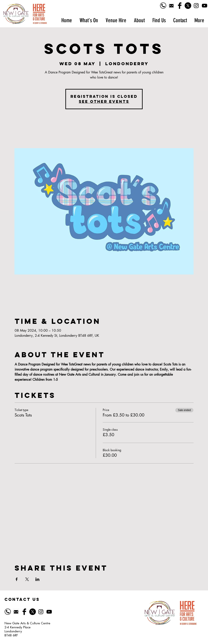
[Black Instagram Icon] (196, 6)
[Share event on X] (27, 579)
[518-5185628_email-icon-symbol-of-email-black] (171, 6)
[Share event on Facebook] (17, 579)
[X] (188, 6)
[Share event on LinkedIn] (37, 579)
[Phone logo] (163, 6)
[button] (89, 20)
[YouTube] (204, 6)
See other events (104, 101)
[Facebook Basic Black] (180, 6)
